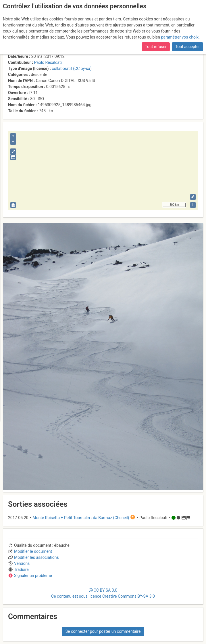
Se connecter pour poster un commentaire (103, 631)
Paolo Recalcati (48, 62)
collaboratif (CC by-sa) (72, 68)
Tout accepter (188, 45)
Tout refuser (156, 45)
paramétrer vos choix (180, 35)
